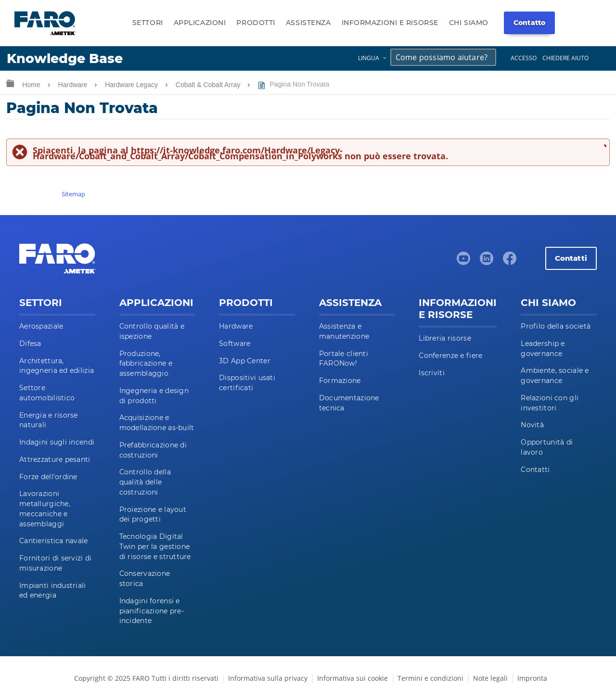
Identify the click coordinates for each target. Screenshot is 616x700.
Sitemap (73, 194)
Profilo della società (556, 326)
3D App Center (245, 361)
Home (32, 85)
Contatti (571, 258)
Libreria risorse (445, 338)
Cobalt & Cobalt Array (209, 85)
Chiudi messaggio (604, 145)
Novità (532, 425)
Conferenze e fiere (450, 356)
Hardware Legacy (132, 85)
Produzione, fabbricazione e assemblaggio (146, 364)
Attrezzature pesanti (55, 459)
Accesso (524, 58)
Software (235, 344)
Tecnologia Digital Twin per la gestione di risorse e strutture (155, 547)
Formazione (340, 381)
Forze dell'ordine (48, 477)
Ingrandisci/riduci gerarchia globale (10, 83)
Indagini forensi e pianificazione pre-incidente (152, 611)
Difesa (30, 344)
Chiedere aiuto (565, 58)
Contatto (529, 23)
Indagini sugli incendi (57, 442)
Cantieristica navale (54, 541)
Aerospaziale (41, 326)
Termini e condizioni (430, 678)
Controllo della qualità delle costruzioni (145, 482)
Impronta (532, 678)
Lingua (369, 58)
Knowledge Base (65, 58)
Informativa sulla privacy (268, 678)
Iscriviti (432, 373)
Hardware (74, 85)
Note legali (490, 678)
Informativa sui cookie (353, 678)
